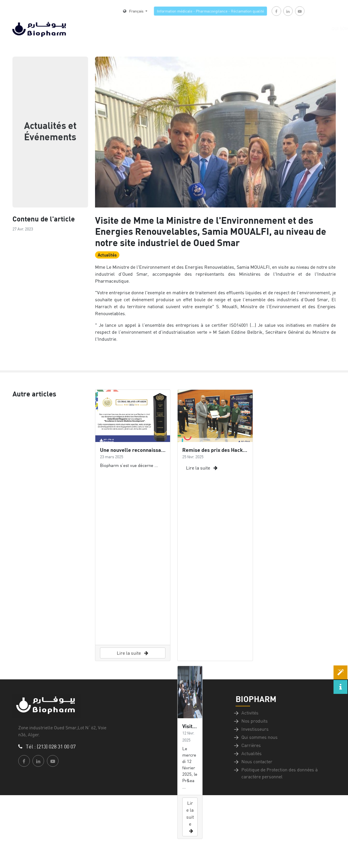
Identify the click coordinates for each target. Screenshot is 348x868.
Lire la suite (133, 653)
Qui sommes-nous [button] (309, 29)
